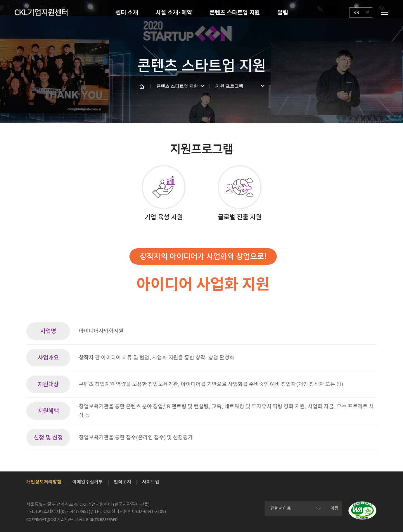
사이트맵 (151, 482)
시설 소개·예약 (174, 13)
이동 (335, 508)
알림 (283, 13)
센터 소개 (127, 13)
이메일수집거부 (88, 482)
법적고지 (122, 482)
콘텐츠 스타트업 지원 (235, 13)
